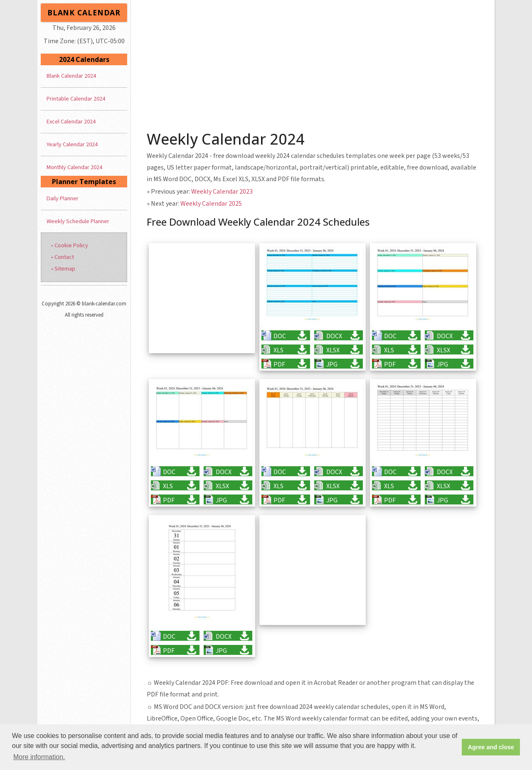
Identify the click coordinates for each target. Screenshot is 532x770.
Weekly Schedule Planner (78, 221)
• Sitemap (63, 269)
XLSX (333, 350)
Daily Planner (63, 198)
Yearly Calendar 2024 (72, 144)
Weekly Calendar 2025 (211, 204)
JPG (332, 364)
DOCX (334, 336)
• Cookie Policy (70, 245)
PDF (279, 364)
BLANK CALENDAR (84, 12)
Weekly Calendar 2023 (222, 192)
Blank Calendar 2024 (71, 76)
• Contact (63, 257)
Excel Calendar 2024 (71, 122)
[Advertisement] (313, 62)
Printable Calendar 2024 (76, 99)
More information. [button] (39, 757)
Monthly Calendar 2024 (74, 167)
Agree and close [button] (491, 747)
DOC (280, 336)
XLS (278, 350)
